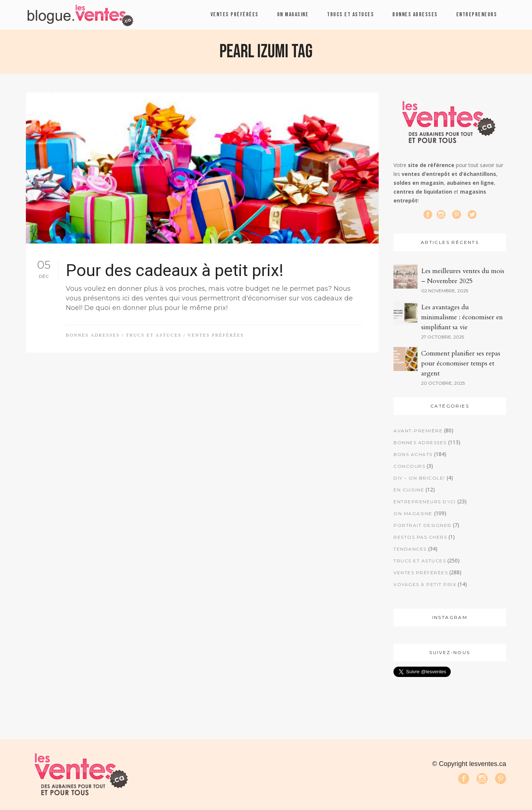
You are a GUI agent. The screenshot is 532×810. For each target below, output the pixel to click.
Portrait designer (422, 525)
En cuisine (409, 490)
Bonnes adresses (93, 335)
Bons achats (413, 454)
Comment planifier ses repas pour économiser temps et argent (461, 363)
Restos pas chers (420, 537)
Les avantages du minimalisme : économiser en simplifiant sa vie (462, 317)
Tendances (410, 549)
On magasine (413, 513)
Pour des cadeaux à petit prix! (175, 270)
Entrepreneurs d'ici (425, 502)
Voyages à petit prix (425, 584)
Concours (409, 466)
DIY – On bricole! (419, 478)
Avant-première (418, 431)
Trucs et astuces (154, 335)
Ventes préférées (216, 335)
